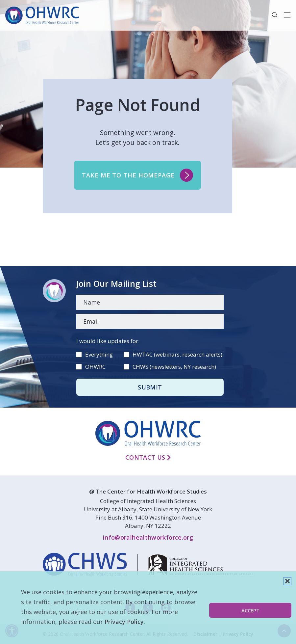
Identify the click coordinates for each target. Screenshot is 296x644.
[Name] (150, 302)
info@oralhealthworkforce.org (148, 537)
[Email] (150, 321)
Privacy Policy (124, 622)
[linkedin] (148, 565)
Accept (250, 610)
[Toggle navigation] (287, 15)
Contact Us (148, 457)
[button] (287, 581)
